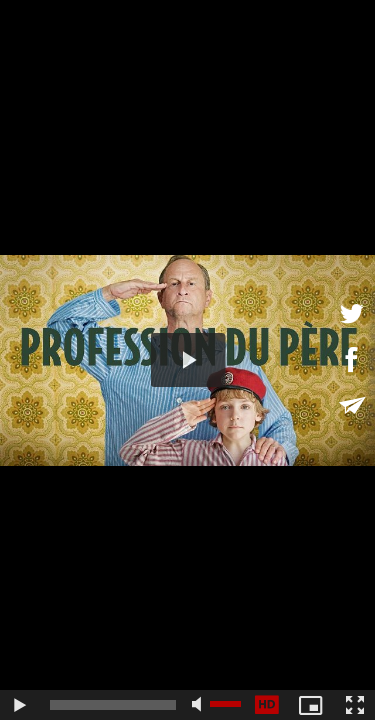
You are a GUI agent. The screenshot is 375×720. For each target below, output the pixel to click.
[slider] (113, 705)
